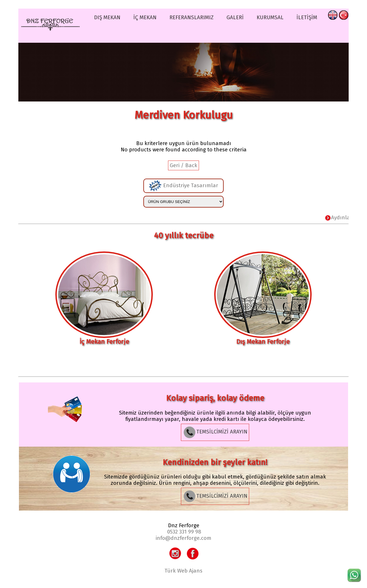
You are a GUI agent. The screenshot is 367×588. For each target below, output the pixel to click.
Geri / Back (183, 165)
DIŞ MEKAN (107, 17)
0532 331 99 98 (184, 532)
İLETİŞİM (307, 17)
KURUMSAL (270, 17)
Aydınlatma (345, 218)
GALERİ (235, 17)
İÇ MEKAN (145, 17)
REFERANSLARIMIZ (192, 17)
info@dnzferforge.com (183, 538)
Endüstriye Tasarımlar (183, 186)
